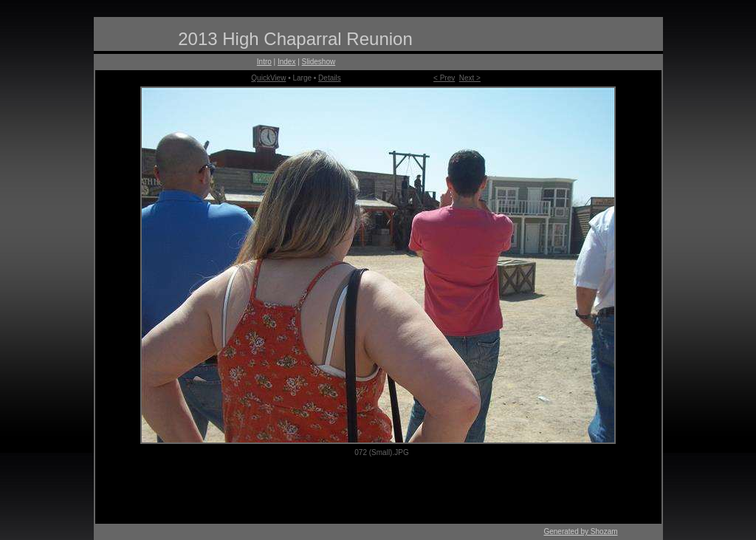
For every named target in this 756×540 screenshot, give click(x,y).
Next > (470, 78)
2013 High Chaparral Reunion (295, 39)
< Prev (444, 78)
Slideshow (319, 62)
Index (286, 62)
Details (330, 78)
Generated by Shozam (580, 532)
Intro (264, 62)
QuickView (268, 78)
